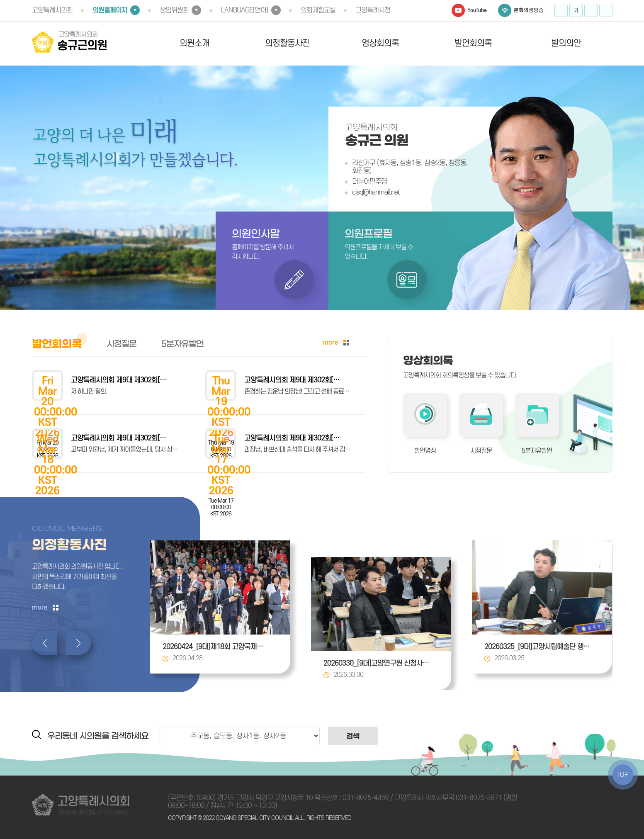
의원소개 (194, 43)
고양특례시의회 (52, 10)
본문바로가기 (0, 0)
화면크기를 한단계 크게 (561, 10)
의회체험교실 (318, 10)
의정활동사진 (287, 43)
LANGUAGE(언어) (245, 10)
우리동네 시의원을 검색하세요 (98, 736)
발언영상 (425, 451)
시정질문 (481, 451)
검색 (353, 736)
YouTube (477, 10)
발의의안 (566, 43)
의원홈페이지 (110, 10)
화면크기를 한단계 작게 (591, 10)
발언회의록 (473, 43)
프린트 (606, 10)
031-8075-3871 (479, 798)
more (331, 343)
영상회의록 (380, 43)
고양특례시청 (373, 10)
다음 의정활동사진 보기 (78, 643)
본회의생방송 (529, 10)
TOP (623, 775)
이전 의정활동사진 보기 (45, 643)
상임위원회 (174, 10)
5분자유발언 (537, 451)
